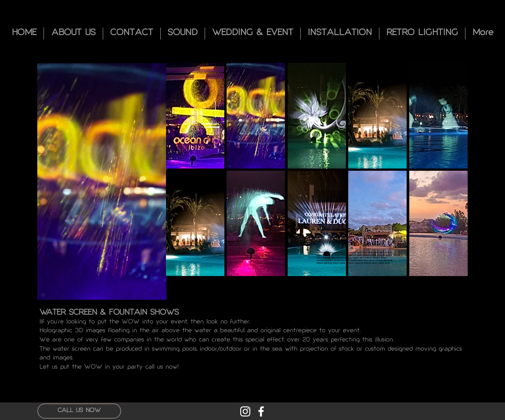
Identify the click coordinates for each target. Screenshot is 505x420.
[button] (195, 116)
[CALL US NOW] (79, 411)
